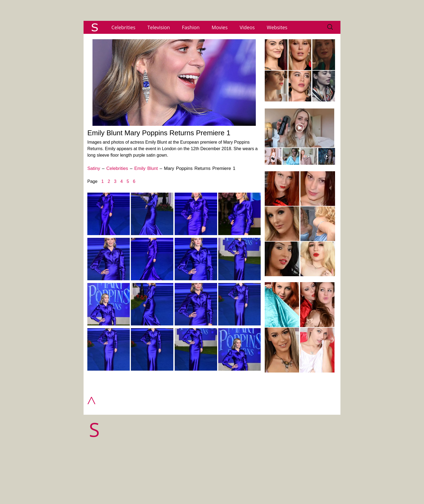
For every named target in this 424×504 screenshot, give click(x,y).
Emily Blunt (146, 168)
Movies (220, 27)
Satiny (94, 168)
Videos (247, 27)
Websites (277, 27)
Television (159, 27)
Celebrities (123, 27)
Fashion (191, 27)
